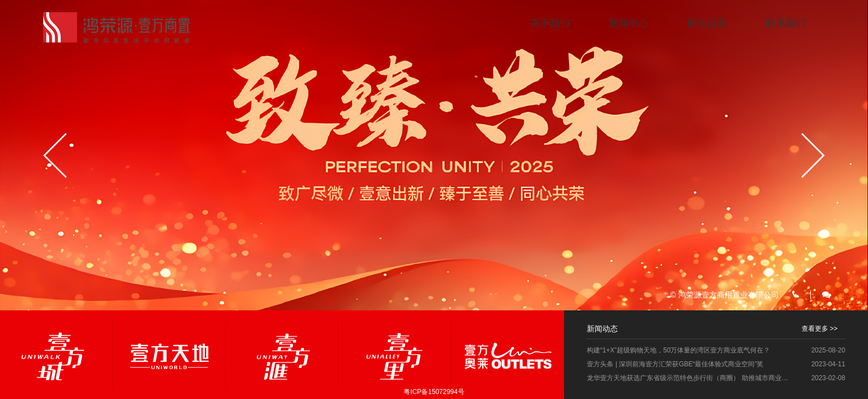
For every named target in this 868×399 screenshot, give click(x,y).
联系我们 (786, 23)
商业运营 (707, 23)
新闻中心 (628, 23)
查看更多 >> (820, 329)
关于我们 (550, 23)
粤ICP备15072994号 (434, 392)
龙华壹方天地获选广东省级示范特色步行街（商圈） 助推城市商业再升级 (690, 378)
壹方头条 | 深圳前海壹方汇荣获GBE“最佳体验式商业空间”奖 (675, 364)
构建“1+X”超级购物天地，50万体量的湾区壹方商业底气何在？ (678, 350)
